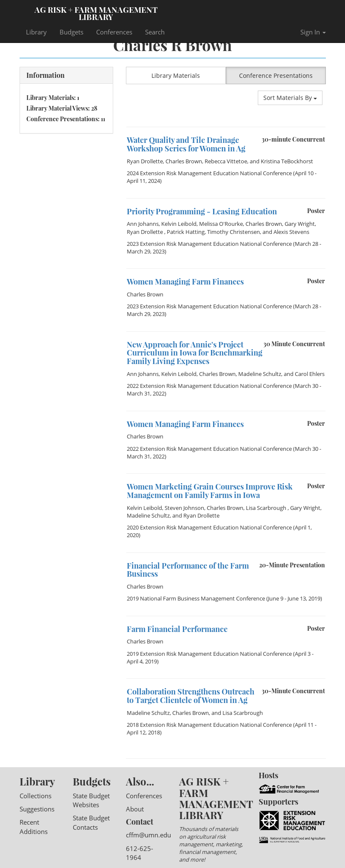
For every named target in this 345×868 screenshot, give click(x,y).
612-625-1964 (140, 853)
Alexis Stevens (291, 232)
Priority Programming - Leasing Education (202, 211)
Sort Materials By (290, 98)
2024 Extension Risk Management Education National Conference (209, 173)
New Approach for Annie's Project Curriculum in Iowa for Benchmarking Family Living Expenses (195, 353)
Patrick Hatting (186, 232)
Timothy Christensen (234, 232)
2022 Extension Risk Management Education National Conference (209, 386)
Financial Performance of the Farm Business (188, 570)
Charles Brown (184, 161)
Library (36, 32)
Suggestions (37, 809)
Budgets (71, 32)
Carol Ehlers (310, 374)
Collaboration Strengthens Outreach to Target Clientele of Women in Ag (191, 696)
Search (155, 32)
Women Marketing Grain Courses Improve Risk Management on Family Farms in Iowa (210, 491)
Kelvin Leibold (179, 224)
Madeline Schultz (260, 374)
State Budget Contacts (91, 822)
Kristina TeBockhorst (287, 161)
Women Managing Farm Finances (185, 282)
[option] (226, 127)
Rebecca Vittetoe (226, 161)
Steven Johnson (184, 508)
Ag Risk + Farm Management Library (96, 13)
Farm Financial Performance (177, 629)
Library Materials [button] (176, 75)
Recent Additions (34, 827)
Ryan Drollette (145, 161)
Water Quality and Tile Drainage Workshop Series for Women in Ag (186, 144)
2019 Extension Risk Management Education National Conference (209, 654)
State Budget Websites (91, 800)
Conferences (114, 32)
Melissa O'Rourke (221, 224)
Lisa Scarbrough (267, 508)
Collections (36, 796)
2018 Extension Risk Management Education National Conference (209, 725)
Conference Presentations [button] (276, 75)
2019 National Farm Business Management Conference (196, 598)
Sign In (313, 32)
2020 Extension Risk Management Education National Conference (209, 527)
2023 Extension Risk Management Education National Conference (209, 244)
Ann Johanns (143, 224)
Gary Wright (300, 224)
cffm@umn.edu (148, 835)
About (135, 809)
